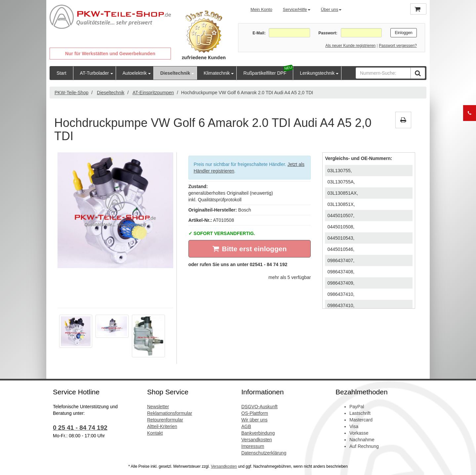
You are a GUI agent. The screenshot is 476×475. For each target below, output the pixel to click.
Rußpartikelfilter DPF (265, 73)
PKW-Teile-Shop (71, 93)
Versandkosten (257, 440)
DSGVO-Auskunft (259, 407)
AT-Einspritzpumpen (153, 93)
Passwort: (328, 33)
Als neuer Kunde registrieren (350, 46)
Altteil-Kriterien (162, 426)
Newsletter (158, 407)
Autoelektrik (135, 73)
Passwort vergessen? (398, 46)
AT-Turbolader (95, 73)
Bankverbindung (258, 433)
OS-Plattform (255, 413)
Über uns (331, 9)
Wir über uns (254, 420)
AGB (246, 426)
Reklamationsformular (170, 413)
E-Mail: (259, 33)
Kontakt (155, 433)
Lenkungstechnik (317, 73)
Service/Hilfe (297, 9)
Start (61, 73)
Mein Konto (261, 9)
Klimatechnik (217, 73)
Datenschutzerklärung (264, 453)
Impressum (253, 446)
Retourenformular (165, 420)
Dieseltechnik (175, 73)
